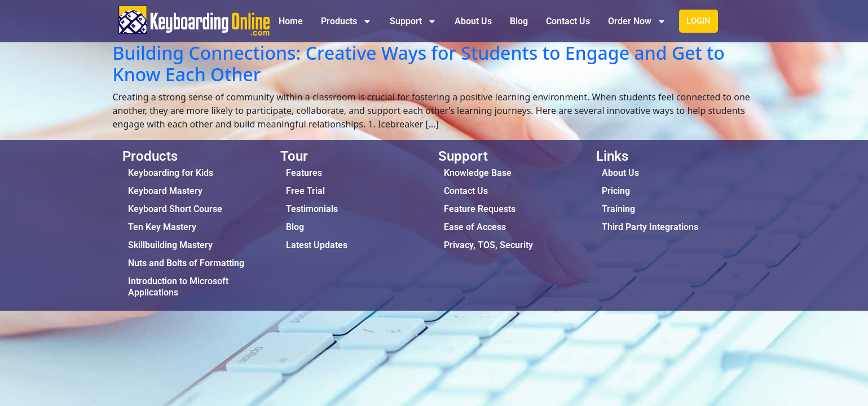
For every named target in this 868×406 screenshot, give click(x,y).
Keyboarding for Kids (171, 173)
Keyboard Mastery (165, 191)
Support (413, 21)
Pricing (616, 191)
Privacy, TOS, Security (488, 245)
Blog (519, 21)
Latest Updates (317, 245)
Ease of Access (475, 227)
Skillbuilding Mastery (170, 245)
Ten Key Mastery (162, 227)
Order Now (637, 21)
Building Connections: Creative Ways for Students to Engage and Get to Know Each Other (419, 63)
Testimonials (312, 209)
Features (304, 173)
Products (346, 21)
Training (618, 209)
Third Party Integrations (650, 227)
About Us (473, 21)
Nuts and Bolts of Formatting (186, 263)
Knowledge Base (478, 173)
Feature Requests (480, 209)
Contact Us (568, 21)
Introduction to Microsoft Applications (178, 287)
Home (291, 21)
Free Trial (305, 191)
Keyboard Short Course (175, 209)
